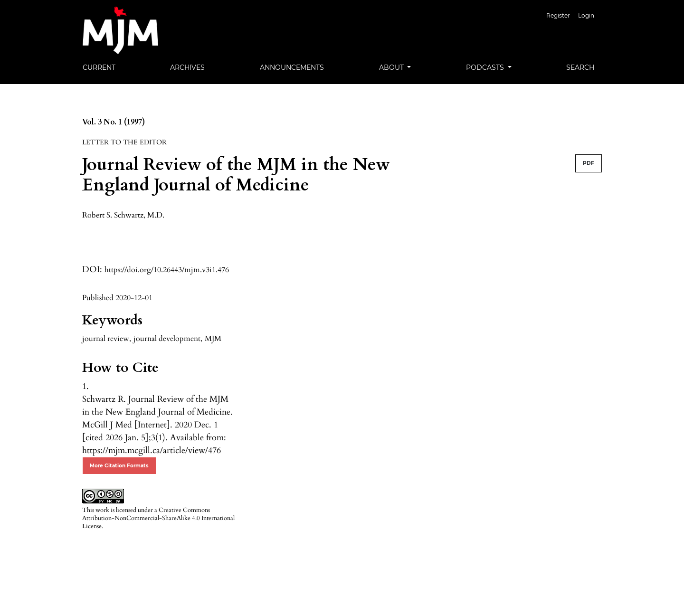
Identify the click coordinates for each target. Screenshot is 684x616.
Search (580, 67)
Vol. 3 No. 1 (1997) (114, 122)
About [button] (392, 67)
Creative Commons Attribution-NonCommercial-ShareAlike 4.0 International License (158, 518)
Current (99, 67)
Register (558, 15)
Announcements (292, 67)
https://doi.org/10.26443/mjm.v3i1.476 (167, 270)
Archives (187, 67)
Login (586, 15)
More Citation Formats (119, 466)
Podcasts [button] (486, 67)
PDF (589, 163)
